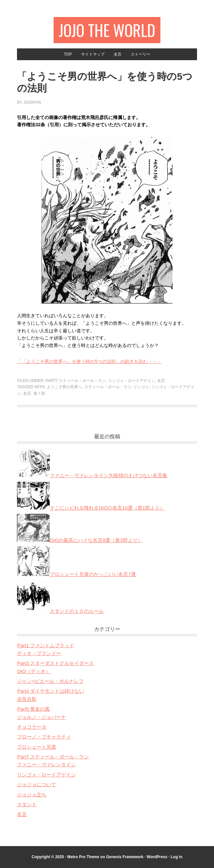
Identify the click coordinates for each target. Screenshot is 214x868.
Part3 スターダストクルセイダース (55, 663)
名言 (161, 381)
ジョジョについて (37, 784)
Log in (176, 857)
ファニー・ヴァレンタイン (46, 764)
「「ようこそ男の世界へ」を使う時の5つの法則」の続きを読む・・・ (89, 361)
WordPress (157, 857)
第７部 (39, 393)
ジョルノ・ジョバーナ (41, 717)
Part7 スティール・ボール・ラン (76, 381)
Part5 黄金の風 (33, 709)
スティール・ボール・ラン (108, 387)
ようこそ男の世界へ (64, 387)
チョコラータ (32, 727)
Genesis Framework (125, 857)
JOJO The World (107, 30)
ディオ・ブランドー (39, 653)
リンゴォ (141, 387)
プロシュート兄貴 (37, 747)
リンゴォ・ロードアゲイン (132, 381)
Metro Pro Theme (83, 857)
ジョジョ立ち (32, 795)
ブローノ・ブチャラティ (44, 737)
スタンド (27, 804)
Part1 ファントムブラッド (46, 645)
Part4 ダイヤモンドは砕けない (50, 691)
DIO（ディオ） (34, 671)
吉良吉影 (27, 699)
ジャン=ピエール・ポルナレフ (50, 681)
